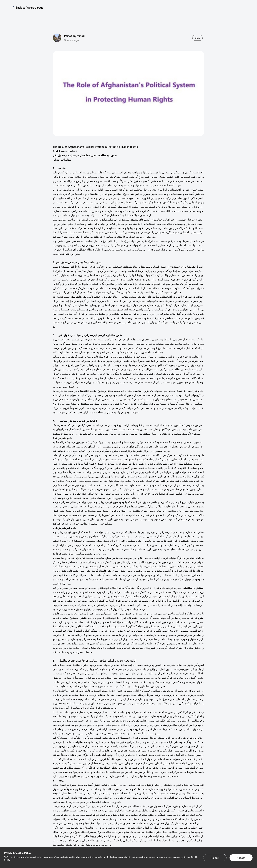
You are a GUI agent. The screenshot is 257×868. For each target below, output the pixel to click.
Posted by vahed (74, 36)
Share (197, 38)
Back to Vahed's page (30, 7)
